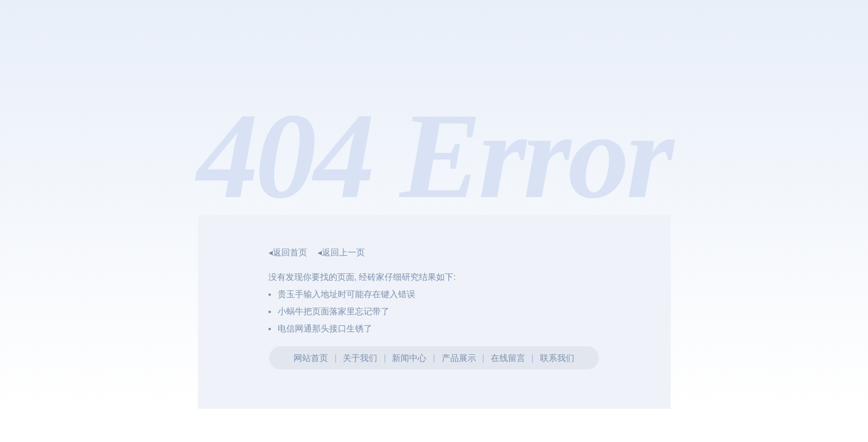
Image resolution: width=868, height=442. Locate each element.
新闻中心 (409, 358)
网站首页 (311, 358)
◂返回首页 (288, 252)
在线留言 (508, 358)
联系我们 (557, 358)
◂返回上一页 (341, 252)
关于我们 (360, 358)
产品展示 (459, 358)
